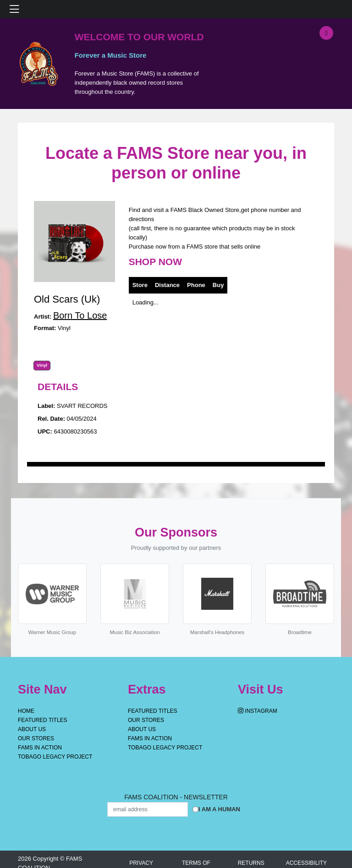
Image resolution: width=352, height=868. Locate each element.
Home (26, 711)
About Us (32, 729)
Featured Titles (43, 720)
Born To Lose (80, 315)
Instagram (258, 711)
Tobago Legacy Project (55, 757)
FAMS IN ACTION (40, 748)
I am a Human (219, 809)
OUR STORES (36, 738)
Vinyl (42, 365)
